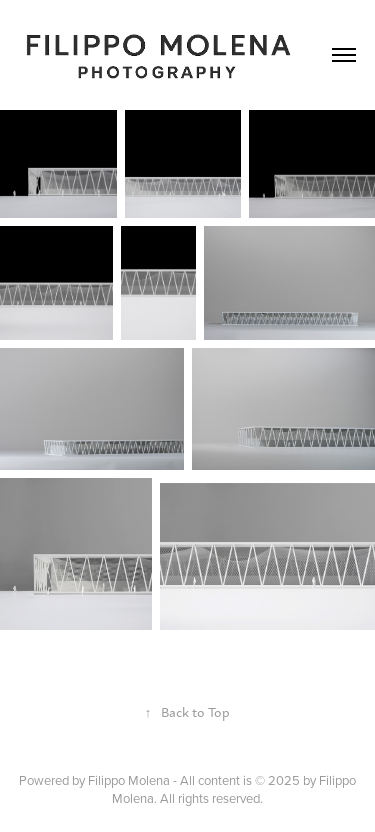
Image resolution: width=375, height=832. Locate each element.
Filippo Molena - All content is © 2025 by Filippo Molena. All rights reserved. (222, 789)
